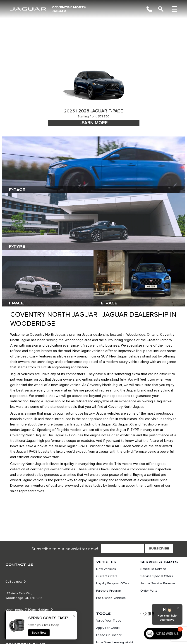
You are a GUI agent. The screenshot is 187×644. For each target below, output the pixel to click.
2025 (70, 111)
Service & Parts (159, 562)
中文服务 (148, 614)
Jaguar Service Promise (158, 583)
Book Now (39, 633)
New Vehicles (106, 569)
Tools (103, 613)
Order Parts (149, 591)
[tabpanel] (93, 96)
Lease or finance (109, 635)
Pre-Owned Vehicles (111, 598)
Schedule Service (153, 569)
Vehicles (106, 562)
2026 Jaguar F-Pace (101, 111)
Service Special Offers (157, 576)
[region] (93, 33)
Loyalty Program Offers (113, 583)
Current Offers (107, 576)
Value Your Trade (109, 621)
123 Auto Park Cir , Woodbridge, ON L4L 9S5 (24, 596)
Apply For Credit (108, 628)
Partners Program (109, 591)
